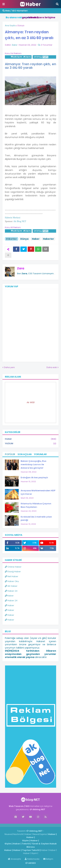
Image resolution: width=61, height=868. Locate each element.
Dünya (21, 26)
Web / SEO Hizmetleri (15, 11)
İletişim (48, 859)
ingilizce (34, 825)
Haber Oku (12, 581)
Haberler (48, 239)
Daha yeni (9, 367)
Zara (21, 268)
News (36, 834)
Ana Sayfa (10, 26)
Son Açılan (25, 454)
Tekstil (26, 844)
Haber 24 (11, 591)
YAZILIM (30, 444)
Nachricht (18, 834)
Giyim (25, 841)
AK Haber (11, 586)
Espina (43, 834)
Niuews (8, 834)
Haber (36, 239)
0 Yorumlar (47, 45)
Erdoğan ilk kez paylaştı (34, 478)
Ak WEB (31, 402)
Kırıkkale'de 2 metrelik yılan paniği (36, 518)
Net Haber (12, 576)
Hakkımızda (32, 859)
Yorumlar (40, 454)
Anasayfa (14, 859)
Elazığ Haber (13, 572)
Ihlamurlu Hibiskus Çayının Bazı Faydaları (36, 505)
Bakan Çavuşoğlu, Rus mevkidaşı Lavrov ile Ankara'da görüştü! (33, 464)
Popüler (10, 454)
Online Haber (13, 567)
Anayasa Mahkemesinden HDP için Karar (38, 492)
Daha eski (52, 367)
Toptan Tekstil (31, 850)
